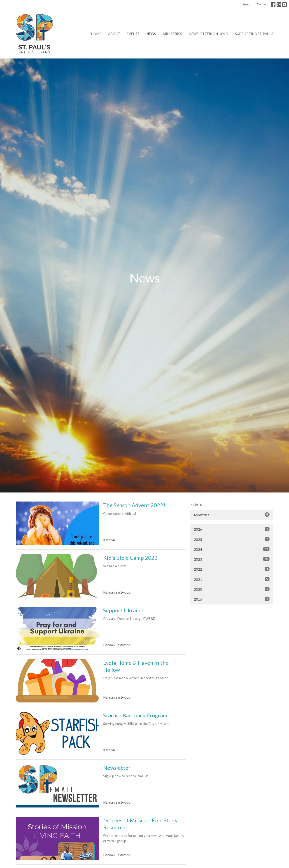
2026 (232, 529)
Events (133, 34)
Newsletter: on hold (209, 34)
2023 (232, 559)
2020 (232, 589)
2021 (232, 579)
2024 (232, 549)
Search (247, 4)
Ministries (172, 34)
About (114, 34)
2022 (232, 569)
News (151, 34)
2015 (232, 599)
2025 (232, 539)
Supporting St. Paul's (254, 34)
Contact (262, 4)
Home (96, 34)
